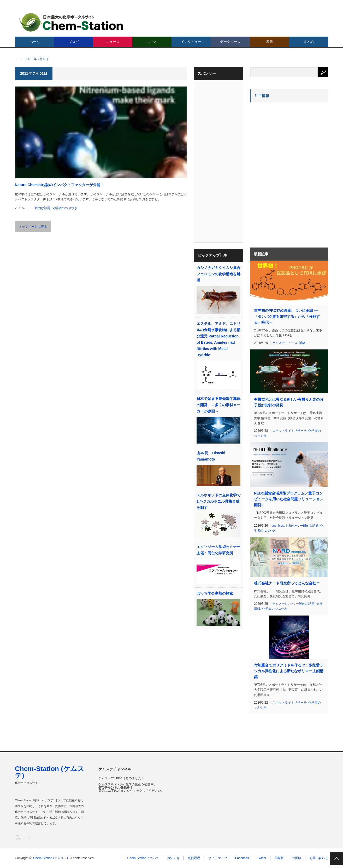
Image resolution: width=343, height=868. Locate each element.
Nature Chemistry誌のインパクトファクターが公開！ (59, 185)
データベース (230, 42)
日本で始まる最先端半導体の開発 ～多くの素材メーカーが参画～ (218, 405)
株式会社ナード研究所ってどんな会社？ (287, 583)
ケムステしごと (283, 604)
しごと (152, 42)
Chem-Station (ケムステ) (50, 772)
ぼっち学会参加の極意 (215, 593)
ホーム (35, 42)
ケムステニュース (285, 343)
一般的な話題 (41, 208)
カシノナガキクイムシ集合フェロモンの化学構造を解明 (218, 274)
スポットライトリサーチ (289, 431)
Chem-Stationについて (143, 858)
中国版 (297, 858)
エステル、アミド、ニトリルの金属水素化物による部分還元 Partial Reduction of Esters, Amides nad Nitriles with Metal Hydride (218, 339)
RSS (39, 837)
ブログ (74, 42)
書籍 (269, 42)
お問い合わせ (319, 858)
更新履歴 (194, 858)
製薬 (302, 343)
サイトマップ (218, 858)
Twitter (262, 858)
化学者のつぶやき (65, 208)
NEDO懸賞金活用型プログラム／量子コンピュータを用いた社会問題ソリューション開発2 (289, 499)
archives (278, 526)
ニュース (113, 42)
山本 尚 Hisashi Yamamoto (211, 456)
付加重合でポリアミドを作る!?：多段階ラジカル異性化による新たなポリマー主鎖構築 (289, 671)
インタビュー (191, 42)
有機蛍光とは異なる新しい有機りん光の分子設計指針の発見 (289, 402)
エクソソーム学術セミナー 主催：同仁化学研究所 (218, 550)
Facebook (242, 858)
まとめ (309, 42)
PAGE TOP (336, 858)
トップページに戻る (33, 227)
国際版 (279, 858)
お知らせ (292, 526)
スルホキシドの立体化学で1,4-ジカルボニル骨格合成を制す (218, 501)
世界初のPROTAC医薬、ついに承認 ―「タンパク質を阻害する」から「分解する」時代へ (287, 316)
